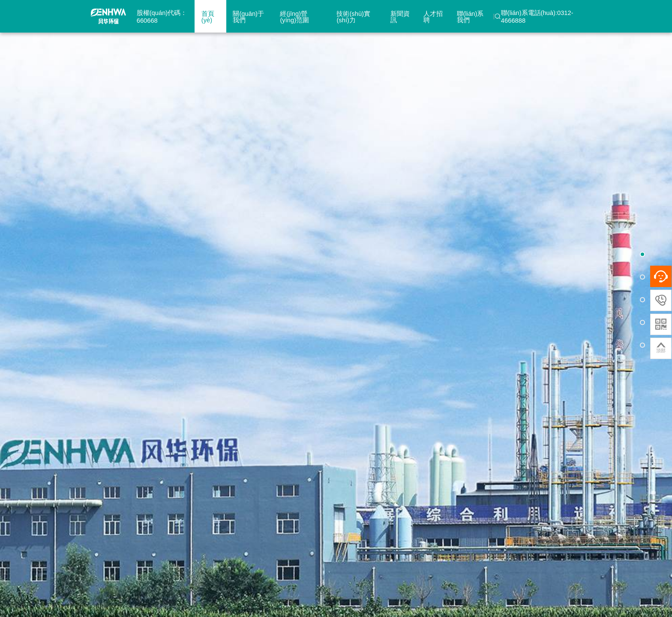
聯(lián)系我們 (470, 17)
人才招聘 (433, 17)
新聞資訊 (400, 17)
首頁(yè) (208, 17)
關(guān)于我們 (248, 17)
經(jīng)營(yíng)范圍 (294, 17)
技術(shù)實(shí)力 (353, 17)
